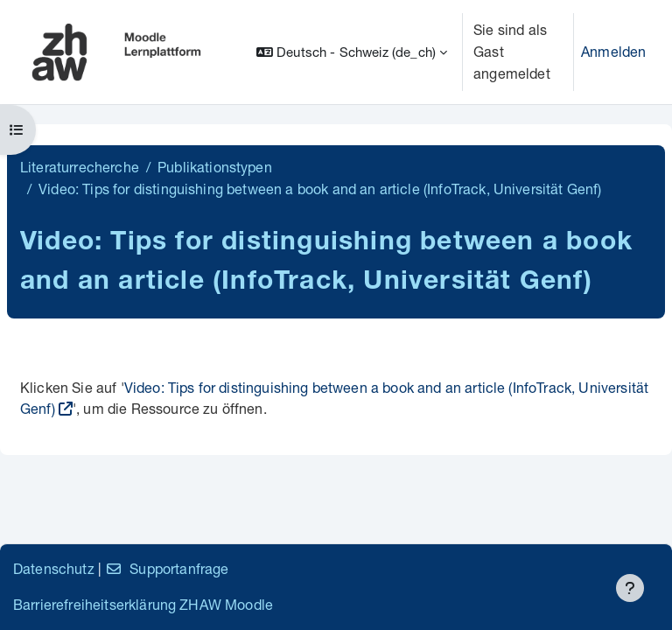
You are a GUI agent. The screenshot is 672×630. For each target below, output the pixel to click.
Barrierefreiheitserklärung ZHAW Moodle (143, 604)
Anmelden (613, 51)
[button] (352, 52)
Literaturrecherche (80, 167)
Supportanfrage (167, 568)
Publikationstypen (215, 167)
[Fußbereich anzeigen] (630, 588)
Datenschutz (54, 568)
